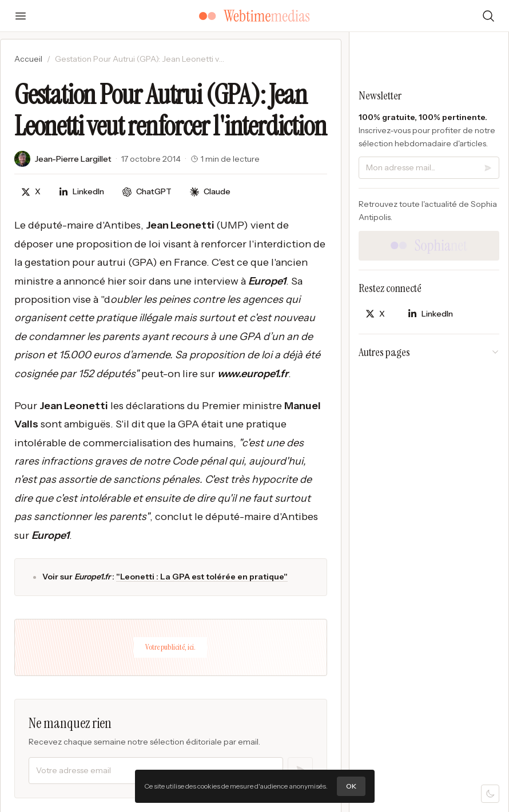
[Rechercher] (488, 16)
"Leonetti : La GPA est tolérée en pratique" (202, 577)
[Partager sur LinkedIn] (81, 192)
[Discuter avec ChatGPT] (147, 192)
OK (351, 786)
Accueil (28, 59)
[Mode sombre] (490, 794)
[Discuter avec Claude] (210, 192)
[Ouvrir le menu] (21, 16)
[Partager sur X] (31, 192)
